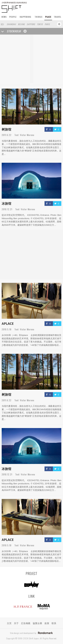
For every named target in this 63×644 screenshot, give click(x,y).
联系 (54, 623)
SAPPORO (31, 24)
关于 (16, 623)
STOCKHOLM (14, 31)
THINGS (39, 17)
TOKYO (40, 24)
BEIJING (21, 24)
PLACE (48, 17)
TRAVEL (57, 17)
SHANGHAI (11, 24)
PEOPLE (13, 17)
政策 (47, 623)
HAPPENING (25, 17)
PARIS (47, 24)
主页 (9, 623)
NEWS (4, 17)
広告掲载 (26, 623)
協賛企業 (37, 623)
